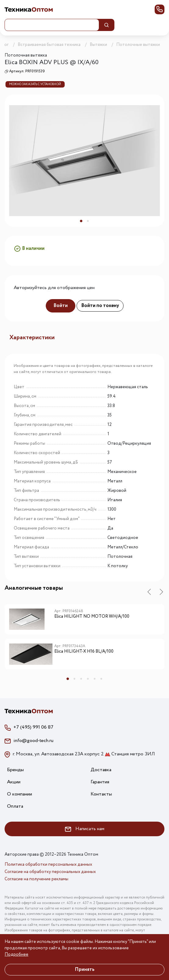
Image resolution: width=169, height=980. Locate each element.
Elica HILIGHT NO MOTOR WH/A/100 (92, 617)
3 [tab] (81, 679)
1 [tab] (81, 221)
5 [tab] (95, 679)
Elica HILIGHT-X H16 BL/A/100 (84, 652)
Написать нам (85, 829)
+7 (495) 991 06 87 (33, 727)
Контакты (101, 794)
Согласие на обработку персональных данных (50, 872)
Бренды (15, 770)
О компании (20, 794)
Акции (14, 782)
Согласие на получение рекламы (36, 879)
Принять (85, 970)
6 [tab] (101, 679)
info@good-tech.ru (33, 741)
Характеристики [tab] (32, 338)
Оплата (15, 806)
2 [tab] (88, 221)
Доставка (101, 770)
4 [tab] (88, 679)
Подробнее (16, 954)
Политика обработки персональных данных (48, 864)
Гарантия (100, 782)
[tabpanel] (84, 161)
